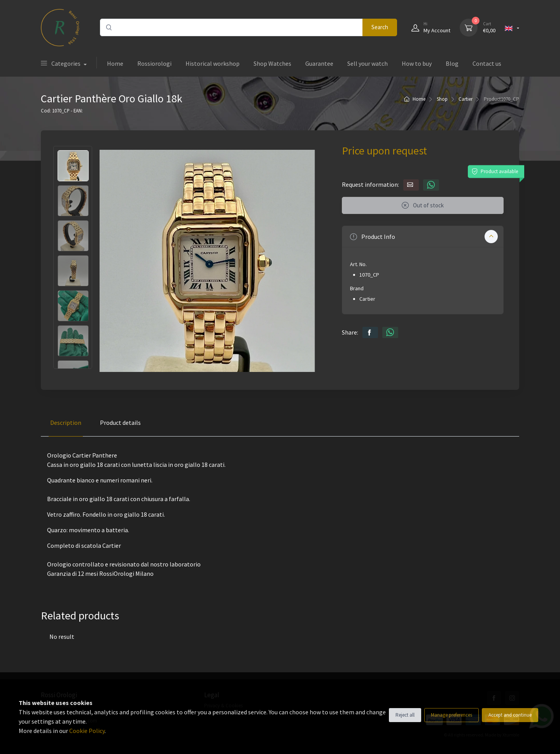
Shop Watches (272, 63)
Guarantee (319, 63)
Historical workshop (213, 63)
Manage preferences (451, 715)
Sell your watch (367, 63)
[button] (423, 237)
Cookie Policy (87, 731)
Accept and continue (510, 715)
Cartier (465, 99)
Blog (452, 63)
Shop (442, 99)
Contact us (487, 63)
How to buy (417, 63)
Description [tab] (66, 423)
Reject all (405, 715)
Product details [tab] (120, 423)
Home (115, 63)
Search (380, 27)
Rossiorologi (154, 63)
